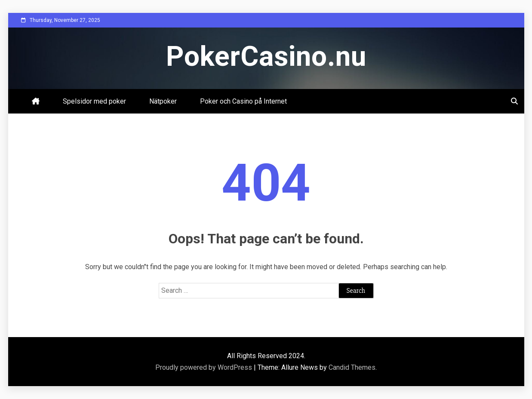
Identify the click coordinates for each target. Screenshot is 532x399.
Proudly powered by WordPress (204, 367)
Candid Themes (352, 367)
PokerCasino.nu (266, 57)
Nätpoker (163, 101)
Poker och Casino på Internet (243, 101)
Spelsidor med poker (94, 101)
